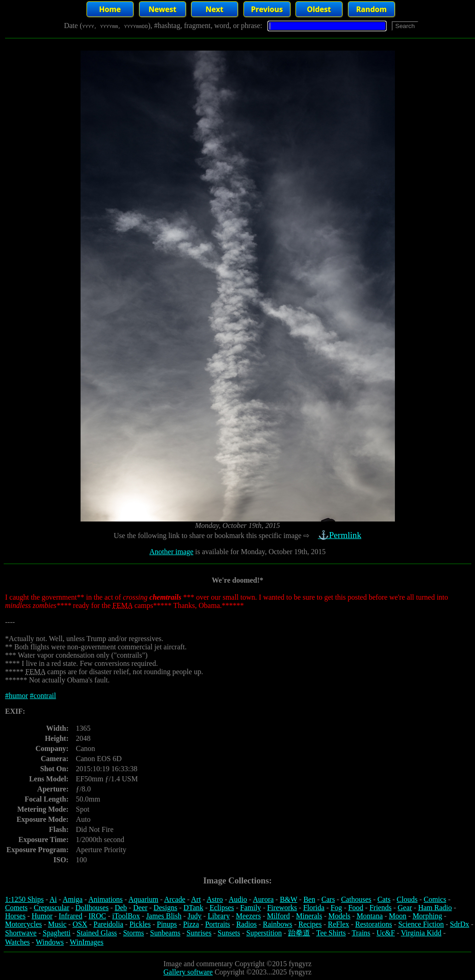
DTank (193, 908)
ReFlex (338, 924)
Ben (309, 899)
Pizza (191, 924)
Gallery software (188, 972)
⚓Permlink (341, 535)
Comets (16, 908)
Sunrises (199, 933)
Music (57, 924)
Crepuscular (51, 908)
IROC (97, 916)
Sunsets (229, 933)
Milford (278, 916)
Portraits (218, 924)
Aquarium (143, 899)
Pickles (140, 924)
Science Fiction (421, 924)
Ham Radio (435, 908)
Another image (172, 552)
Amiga (73, 899)
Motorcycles (23, 924)
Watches (17, 942)
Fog (336, 908)
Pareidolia (108, 924)
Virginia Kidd (421, 933)
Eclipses (222, 908)
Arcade (174, 899)
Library (219, 916)
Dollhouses (92, 908)
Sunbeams (165, 933)
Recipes (310, 924)
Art (196, 899)
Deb (121, 908)
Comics (435, 899)
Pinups (167, 924)
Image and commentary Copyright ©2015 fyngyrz (237, 964)
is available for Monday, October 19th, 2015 (259, 552)
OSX (80, 924)
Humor (42, 916)
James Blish (164, 916)
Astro (215, 899)
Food (356, 908)
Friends (381, 908)
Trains (361, 933)
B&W (289, 899)
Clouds (407, 899)
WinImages (87, 942)
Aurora (263, 899)
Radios (246, 924)
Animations (106, 899)
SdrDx (460, 924)
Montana (370, 916)
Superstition (264, 933)
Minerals (309, 916)
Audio (238, 899)
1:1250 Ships (24, 899)
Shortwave (21, 933)
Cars (328, 899)
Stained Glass (97, 933)
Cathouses (356, 899)
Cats (384, 899)
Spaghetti (57, 933)
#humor (17, 696)
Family (251, 908)
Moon (398, 916)
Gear (405, 908)
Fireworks (282, 908)
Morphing (427, 916)
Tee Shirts (331, 933)
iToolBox (126, 916)
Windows (50, 942)
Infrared (70, 916)
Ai (53, 899)
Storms (133, 933)
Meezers (248, 916)
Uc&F (386, 933)
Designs (166, 908)
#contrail (43, 696)
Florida (314, 908)
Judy (195, 916)
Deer (140, 908)
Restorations (374, 924)
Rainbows (278, 924)
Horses (15, 916)
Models (339, 916)
